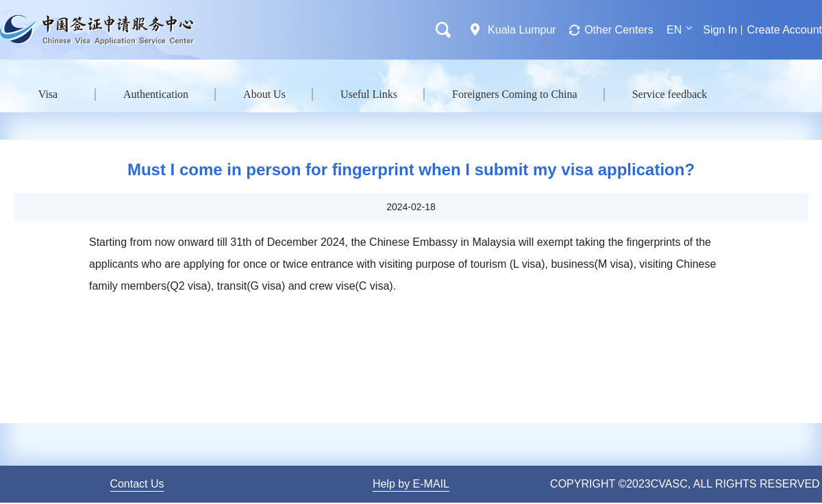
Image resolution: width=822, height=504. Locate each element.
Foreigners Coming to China (515, 94)
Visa (48, 94)
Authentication (156, 94)
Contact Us (137, 484)
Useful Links (369, 94)
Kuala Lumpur (522, 30)
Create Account (785, 30)
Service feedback (670, 94)
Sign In (720, 30)
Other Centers (619, 30)
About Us (264, 94)
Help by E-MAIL (411, 484)
